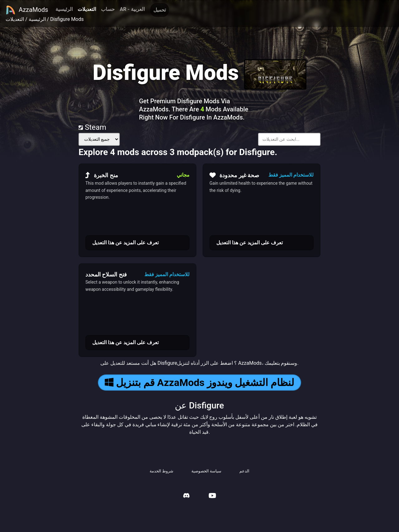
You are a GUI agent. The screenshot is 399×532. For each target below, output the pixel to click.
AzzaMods (27, 10)
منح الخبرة (102, 175)
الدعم (244, 471)
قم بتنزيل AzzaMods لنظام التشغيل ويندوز (199, 383)
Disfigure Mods (67, 19)
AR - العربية (132, 9)
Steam (92, 127)
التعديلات (87, 9)
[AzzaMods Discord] (186, 496)
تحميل (160, 10)
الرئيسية (64, 9)
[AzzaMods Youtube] (212, 496)
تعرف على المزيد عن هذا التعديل (125, 243)
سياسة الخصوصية (206, 471)
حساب (108, 9)
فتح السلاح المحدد (106, 274)
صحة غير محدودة (234, 175)
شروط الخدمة (161, 471)
